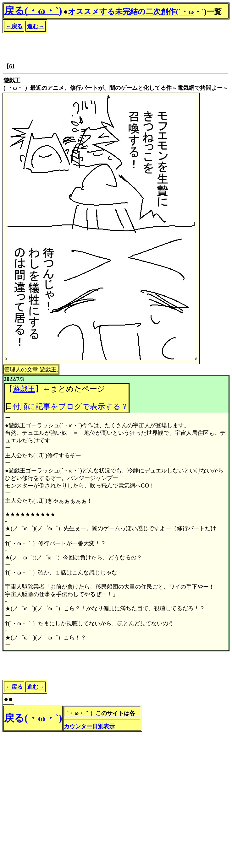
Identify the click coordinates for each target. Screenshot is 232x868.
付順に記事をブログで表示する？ (70, 407)
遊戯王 (24, 389)
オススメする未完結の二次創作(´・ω (131, 12)
